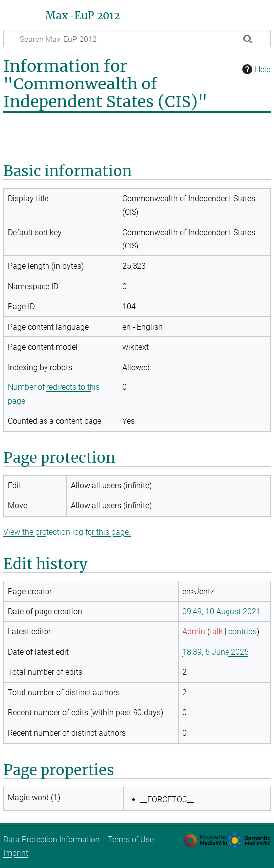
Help (255, 69)
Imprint (16, 853)
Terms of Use (131, 840)
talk (216, 632)
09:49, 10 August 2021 (222, 611)
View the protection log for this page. (67, 532)
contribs (243, 632)
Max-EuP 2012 (83, 16)
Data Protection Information (52, 840)
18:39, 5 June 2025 (216, 652)
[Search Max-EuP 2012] (137, 39)
